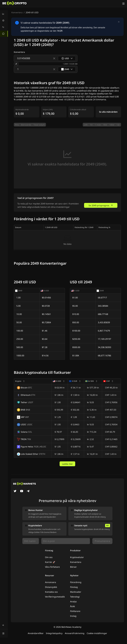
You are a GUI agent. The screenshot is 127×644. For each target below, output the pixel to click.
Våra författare (52, 567)
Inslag (73, 616)
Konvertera (17, 12)
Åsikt (73, 606)
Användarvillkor (36, 633)
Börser (73, 567)
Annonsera (51, 582)
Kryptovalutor (77, 557)
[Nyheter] (15, 4)
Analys (73, 601)
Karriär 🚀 (50, 562)
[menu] (4, 24)
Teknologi (75, 597)
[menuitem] (4, 14)
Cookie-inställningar (97, 633)
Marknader (76, 592)
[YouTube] (22, 491)
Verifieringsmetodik (55, 597)
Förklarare (75, 611)
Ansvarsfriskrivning (75, 633)
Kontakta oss (51, 592)
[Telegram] (28, 491)
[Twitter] (15, 491)
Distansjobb (51, 587)
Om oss (49, 557)
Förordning (76, 582)
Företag (74, 587)
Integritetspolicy (54, 633)
